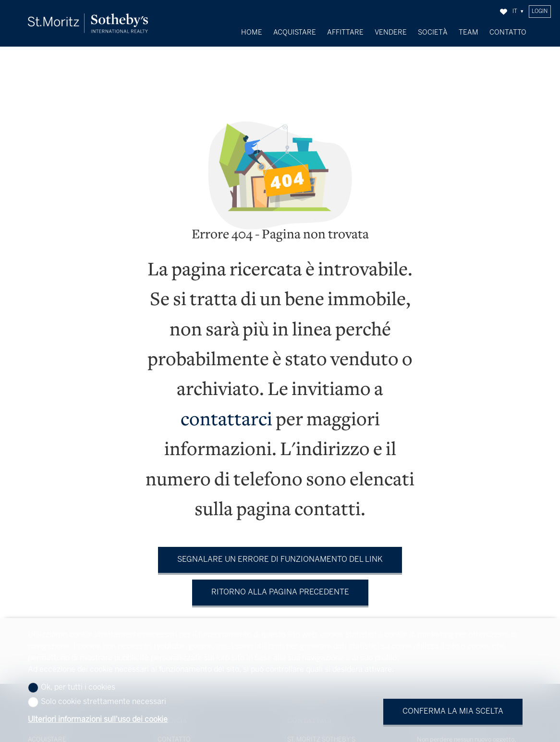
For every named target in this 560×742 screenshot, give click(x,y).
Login (540, 12)
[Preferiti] (504, 12)
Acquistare (295, 33)
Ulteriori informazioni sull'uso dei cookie (98, 720)
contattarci (226, 413)
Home (252, 33)
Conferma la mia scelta (453, 711)
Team (469, 33)
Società (433, 33)
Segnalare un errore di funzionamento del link (280, 552)
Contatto (508, 33)
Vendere (391, 33)
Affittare (345, 33)
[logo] (88, 23)
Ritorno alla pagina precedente (280, 585)
